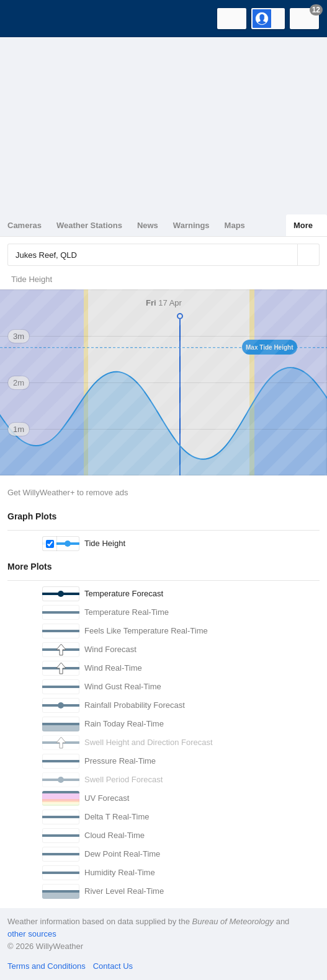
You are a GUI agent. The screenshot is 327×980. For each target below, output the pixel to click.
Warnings (191, 225)
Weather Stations (89, 225)
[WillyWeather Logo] (28, 19)
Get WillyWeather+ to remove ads (68, 492)
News (148, 225)
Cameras (25, 225)
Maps (235, 225)
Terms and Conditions (47, 966)
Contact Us (113, 966)
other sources (32, 934)
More (303, 225)
